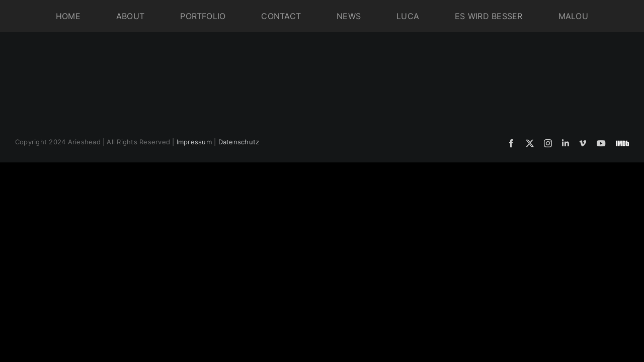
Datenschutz (239, 142)
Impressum (194, 142)
